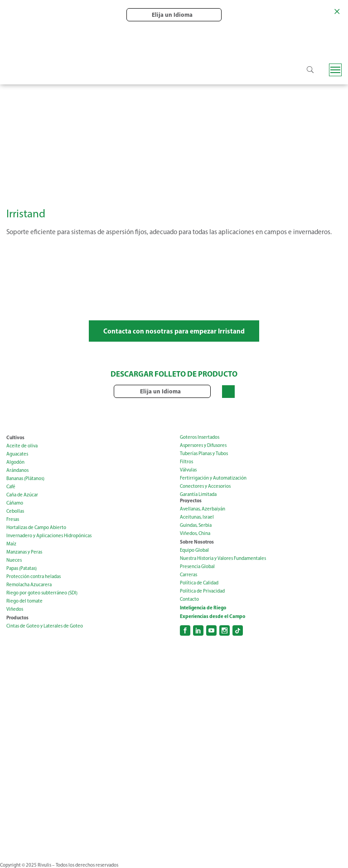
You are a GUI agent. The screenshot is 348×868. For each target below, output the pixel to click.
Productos (17, 618)
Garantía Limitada (198, 494)
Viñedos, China (195, 533)
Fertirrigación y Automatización (213, 478)
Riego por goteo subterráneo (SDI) (42, 593)
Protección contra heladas (34, 576)
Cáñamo (15, 503)
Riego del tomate (24, 601)
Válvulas (188, 470)
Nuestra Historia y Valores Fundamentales (223, 558)
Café (11, 487)
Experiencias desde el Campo (213, 616)
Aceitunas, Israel (197, 517)
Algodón (15, 462)
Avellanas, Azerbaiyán (203, 509)
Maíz (11, 544)
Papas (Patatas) (22, 568)
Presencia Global (197, 566)
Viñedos (15, 609)
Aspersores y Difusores (203, 445)
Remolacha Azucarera (29, 585)
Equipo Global (194, 550)
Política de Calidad (199, 583)
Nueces (14, 560)
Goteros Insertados (200, 437)
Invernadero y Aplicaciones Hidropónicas (49, 536)
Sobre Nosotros (197, 542)
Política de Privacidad (202, 591)
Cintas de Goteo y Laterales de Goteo (45, 626)
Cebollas (15, 511)
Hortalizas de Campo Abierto (36, 527)
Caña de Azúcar (22, 495)
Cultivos (15, 437)
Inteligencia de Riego (203, 608)
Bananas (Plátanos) (25, 478)
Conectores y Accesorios (205, 486)
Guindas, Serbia (196, 525)
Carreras (188, 575)
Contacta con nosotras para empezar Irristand (174, 331)
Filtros (186, 462)
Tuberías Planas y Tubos (204, 454)
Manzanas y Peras (24, 552)
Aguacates (17, 454)
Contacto (189, 599)
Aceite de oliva (22, 446)
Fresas (13, 519)
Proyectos (191, 500)
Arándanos (17, 470)
